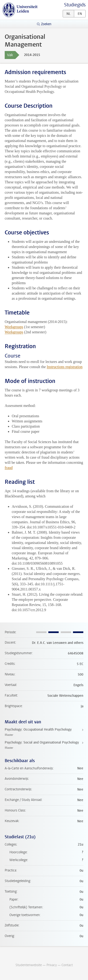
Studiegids (75, 5)
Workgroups (14, 327)
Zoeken (46, 24)
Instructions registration (65, 367)
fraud (9, 468)
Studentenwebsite (29, 965)
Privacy (52, 965)
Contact (67, 965)
